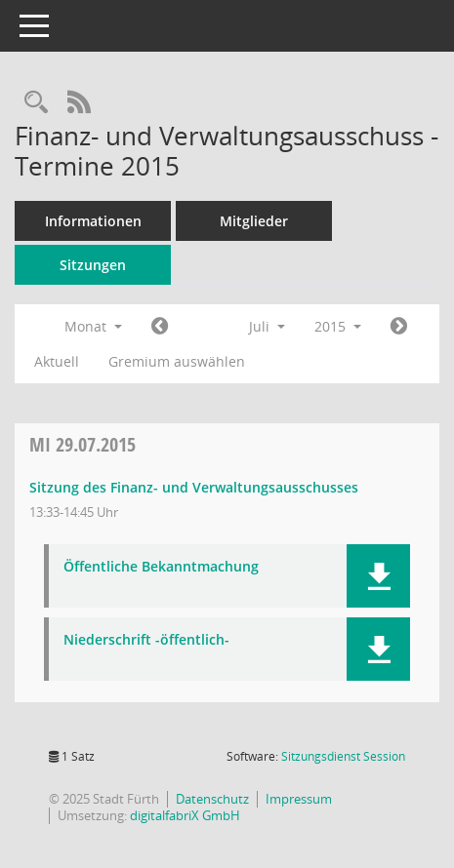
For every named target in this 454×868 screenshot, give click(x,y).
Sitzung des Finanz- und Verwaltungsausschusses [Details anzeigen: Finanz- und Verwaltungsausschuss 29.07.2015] (194, 487)
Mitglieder (254, 221)
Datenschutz (212, 799)
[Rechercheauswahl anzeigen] (36, 103)
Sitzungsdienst (343, 756)
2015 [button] (338, 326)
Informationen (93, 221)
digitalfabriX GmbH (185, 815)
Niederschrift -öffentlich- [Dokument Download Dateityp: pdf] (146, 640)
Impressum (299, 799)
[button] (378, 576)
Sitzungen (93, 265)
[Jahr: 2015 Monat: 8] (399, 327)
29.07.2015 (83, 444)
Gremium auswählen (177, 361)
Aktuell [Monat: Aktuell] (57, 361)
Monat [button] (93, 326)
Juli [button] (267, 326)
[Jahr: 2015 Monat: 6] (160, 327)
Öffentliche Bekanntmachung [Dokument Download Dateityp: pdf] (161, 567)
